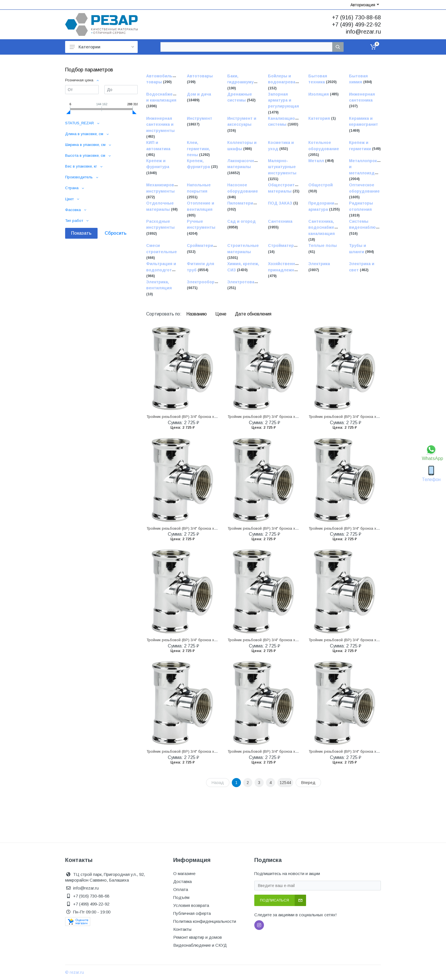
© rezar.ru (75, 972)
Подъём (181, 897)
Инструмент (200, 118)
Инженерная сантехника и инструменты (160, 124)
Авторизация (365, 5)
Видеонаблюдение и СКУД (200, 945)
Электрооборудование (211, 282)
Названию (197, 314)
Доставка (182, 881)
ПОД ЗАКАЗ (281, 203)
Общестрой (321, 185)
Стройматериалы (286, 246)
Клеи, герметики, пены (198, 149)
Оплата (181, 889)
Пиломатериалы (244, 203)
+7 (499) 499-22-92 (356, 24)
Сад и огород (241, 221)
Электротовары (244, 282)
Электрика (319, 264)
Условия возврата (191, 905)
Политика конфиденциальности (205, 921)
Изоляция (319, 94)
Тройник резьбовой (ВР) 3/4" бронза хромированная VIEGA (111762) (207, 417)
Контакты (182, 929)
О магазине (184, 873)
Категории (102, 47)
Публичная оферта (192, 913)
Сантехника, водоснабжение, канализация (326, 227)
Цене (221, 314)
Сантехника (280, 221)
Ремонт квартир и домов (198, 937)
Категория (320, 118)
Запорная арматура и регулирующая (283, 100)
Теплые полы (323, 246)
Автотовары (200, 76)
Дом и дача (199, 94)
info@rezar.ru (363, 32)
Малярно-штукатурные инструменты (282, 167)
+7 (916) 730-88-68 (356, 17)
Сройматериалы (204, 246)
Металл (317, 161)
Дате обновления (253, 314)
